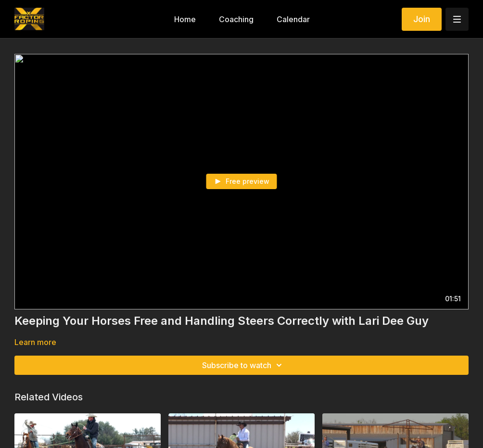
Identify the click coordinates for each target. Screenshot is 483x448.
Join (422, 19)
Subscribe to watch (243, 365)
